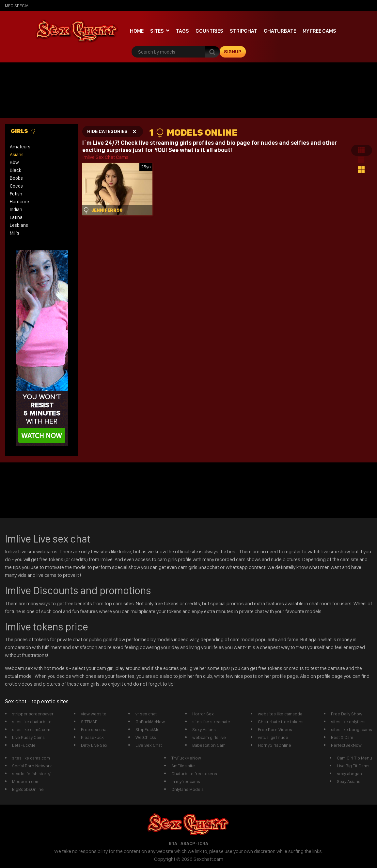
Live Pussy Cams (28, 737)
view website (94, 714)
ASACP (188, 843)
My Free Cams (319, 31)
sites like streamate (211, 722)
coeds (16, 186)
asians (17, 155)
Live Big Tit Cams (353, 766)
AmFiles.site (183, 766)
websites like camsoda (280, 714)
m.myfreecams (186, 781)
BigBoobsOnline (28, 789)
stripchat (243, 31)
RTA (173, 843)
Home (137, 31)
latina (16, 217)
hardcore (19, 202)
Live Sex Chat (149, 745)
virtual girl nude (273, 737)
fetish (16, 194)
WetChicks (146, 737)
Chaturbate (280, 31)
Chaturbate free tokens (281, 722)
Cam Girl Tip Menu (354, 758)
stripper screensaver (33, 714)
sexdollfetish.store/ (31, 774)
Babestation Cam (209, 745)
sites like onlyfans (348, 722)
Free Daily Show (347, 714)
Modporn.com (26, 781)
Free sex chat (94, 729)
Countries (209, 31)
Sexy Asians (204, 729)
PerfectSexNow (346, 745)
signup (233, 52)
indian (16, 209)
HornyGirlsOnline (275, 745)
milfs (15, 233)
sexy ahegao (349, 774)
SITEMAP (89, 722)
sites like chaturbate (32, 722)
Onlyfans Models (188, 789)
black (16, 170)
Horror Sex (203, 714)
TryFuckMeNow (186, 758)
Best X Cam (342, 737)
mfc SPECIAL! (18, 6)
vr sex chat (146, 714)
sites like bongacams (352, 729)
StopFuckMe (148, 729)
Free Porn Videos (275, 729)
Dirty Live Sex (94, 745)
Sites (157, 31)
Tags (182, 31)
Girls (23, 131)
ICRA (203, 843)
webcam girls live (209, 737)
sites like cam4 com (31, 729)
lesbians (19, 225)
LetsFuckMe (24, 745)
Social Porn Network (32, 766)
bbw (14, 162)
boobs (16, 178)
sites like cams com (31, 758)
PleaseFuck (92, 737)
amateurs (20, 147)
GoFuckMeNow (150, 722)
